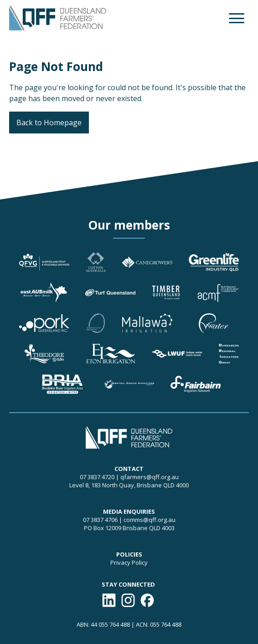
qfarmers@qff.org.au (150, 477)
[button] (237, 18)
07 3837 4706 (100, 520)
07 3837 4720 (97, 477)
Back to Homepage (49, 123)
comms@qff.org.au (150, 520)
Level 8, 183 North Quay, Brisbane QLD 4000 (129, 485)
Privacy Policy (129, 562)
